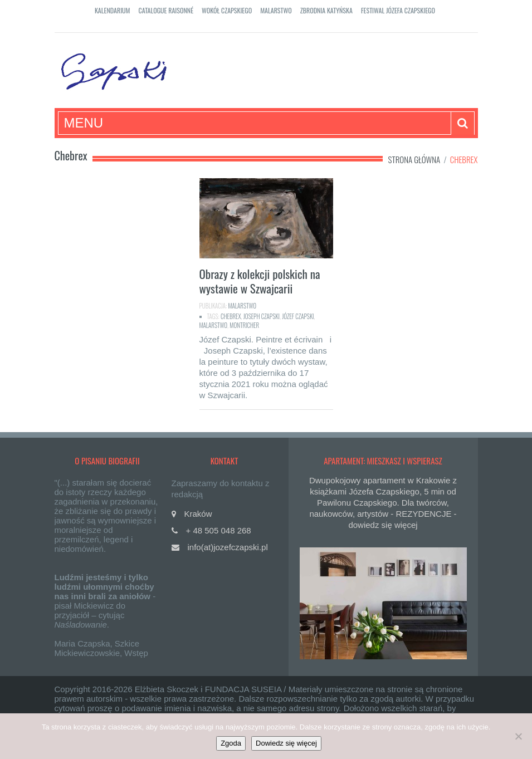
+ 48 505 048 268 (219, 530)
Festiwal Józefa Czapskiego (398, 10)
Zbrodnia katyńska (326, 10)
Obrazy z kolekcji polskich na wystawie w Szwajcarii (260, 281)
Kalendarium (113, 10)
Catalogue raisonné (166, 10)
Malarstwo (276, 10)
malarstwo (214, 325)
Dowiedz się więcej (286, 743)
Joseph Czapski (262, 316)
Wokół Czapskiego (227, 10)
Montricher (244, 325)
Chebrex (231, 316)
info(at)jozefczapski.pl (228, 547)
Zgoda (231, 743)
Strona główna (414, 159)
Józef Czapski (298, 316)
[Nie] (518, 736)
